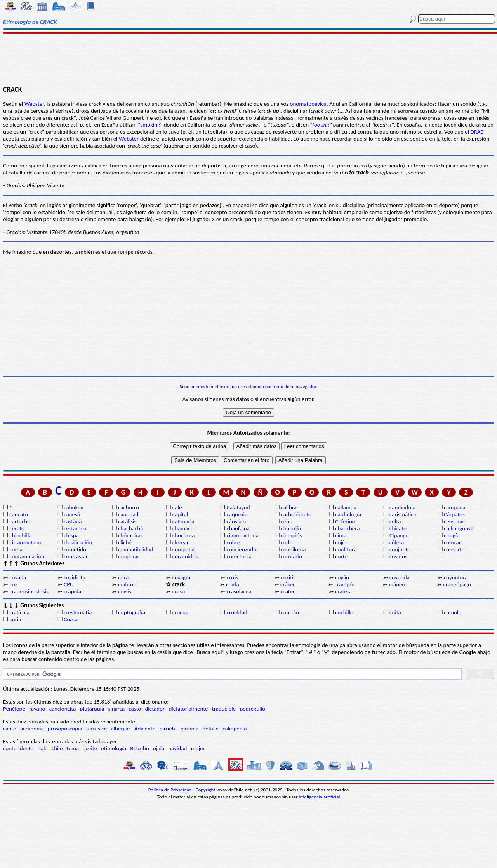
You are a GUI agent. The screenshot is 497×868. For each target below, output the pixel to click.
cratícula (19, 612)
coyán (342, 577)
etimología (114, 748)
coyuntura (456, 577)
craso (179, 591)
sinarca (116, 709)
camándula (402, 507)
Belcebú (140, 748)
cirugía (452, 535)
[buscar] (232, 674)
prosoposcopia (65, 729)
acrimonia (32, 729)
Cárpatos (454, 514)
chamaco (183, 528)
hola (42, 748)
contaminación (27, 556)
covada (18, 577)
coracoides (185, 556)
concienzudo (242, 549)
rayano (37, 709)
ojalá (159, 748)
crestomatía (78, 612)
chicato (398, 528)
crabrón (127, 584)
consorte (454, 549)
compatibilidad (136, 549)
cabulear (74, 507)
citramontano (25, 542)
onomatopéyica (308, 104)
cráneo (397, 584)
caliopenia (235, 729)
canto (10, 729)
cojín (341, 542)
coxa (123, 577)
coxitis (288, 577)
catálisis (127, 521)
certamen (75, 528)
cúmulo (453, 612)
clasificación (78, 542)
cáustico (236, 521)
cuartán (290, 612)
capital (180, 514)
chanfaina (238, 528)
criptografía (132, 612)
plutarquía (92, 709)
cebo (287, 521)
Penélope (14, 709)
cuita (395, 612)
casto (135, 709)
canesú (72, 514)
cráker (288, 584)
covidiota (75, 577)
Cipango (399, 535)
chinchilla (20, 535)
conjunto (400, 549)
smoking (150, 125)
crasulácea (239, 591)
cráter (288, 591)
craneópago (457, 584)
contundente (18, 748)
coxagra (181, 577)
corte (341, 556)
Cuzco (71, 619)
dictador (155, 709)
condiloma (293, 549)
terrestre (96, 729)
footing (321, 125)
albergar (120, 729)
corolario (291, 556)
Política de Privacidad (171, 790)
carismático (403, 514)
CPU (69, 584)
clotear (181, 542)
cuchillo (344, 612)
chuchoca (184, 535)
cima (341, 535)
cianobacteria (243, 535)
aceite (90, 748)
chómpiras (130, 535)
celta (395, 521)
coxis (233, 577)
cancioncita (63, 709)
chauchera (347, 528)
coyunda (400, 577)
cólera (397, 542)
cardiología (348, 514)
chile (57, 748)
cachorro (129, 507)
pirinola (189, 729)
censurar (454, 521)
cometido (75, 549)
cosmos (398, 556)
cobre (234, 542)
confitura (346, 549)
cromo (180, 612)
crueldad (237, 612)
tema (73, 748)
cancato (18, 514)
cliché (125, 542)
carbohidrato (296, 514)
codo (287, 542)
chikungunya (459, 528)
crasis (125, 591)
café (177, 507)
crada (233, 584)
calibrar (290, 507)
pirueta (168, 729)
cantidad (128, 514)
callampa (346, 507)
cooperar (129, 556)
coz (13, 584)
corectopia (239, 556)
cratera (343, 591)
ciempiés (291, 535)
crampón (345, 584)
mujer (198, 748)
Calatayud (238, 507)
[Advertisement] (249, 59)
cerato (17, 528)
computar (184, 549)
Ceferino (345, 521)
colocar (452, 542)
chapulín (291, 528)
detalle (210, 729)
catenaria (183, 521)
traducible (224, 709)
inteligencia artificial (320, 797)
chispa (71, 535)
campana (455, 507)
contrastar (76, 556)
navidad (177, 748)
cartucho (20, 521)
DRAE (477, 132)
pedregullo (252, 709)
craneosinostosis (29, 591)
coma (16, 549)
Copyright (206, 790)
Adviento (145, 729)
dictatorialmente (188, 709)
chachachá (130, 528)
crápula (72, 591)
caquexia (237, 514)
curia (15, 619)
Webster (34, 104)
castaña (73, 521)
